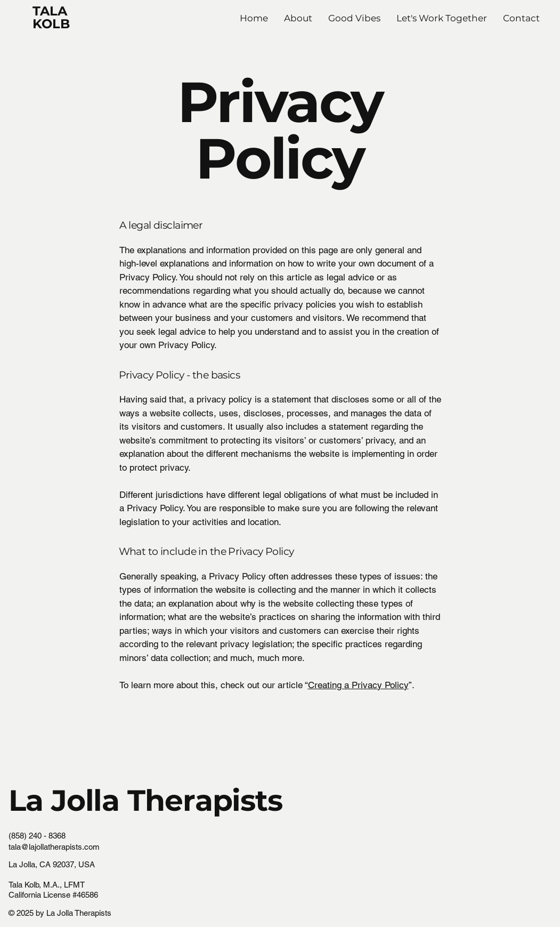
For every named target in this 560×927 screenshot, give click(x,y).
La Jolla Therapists (145, 800)
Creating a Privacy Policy (358, 685)
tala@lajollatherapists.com (54, 847)
